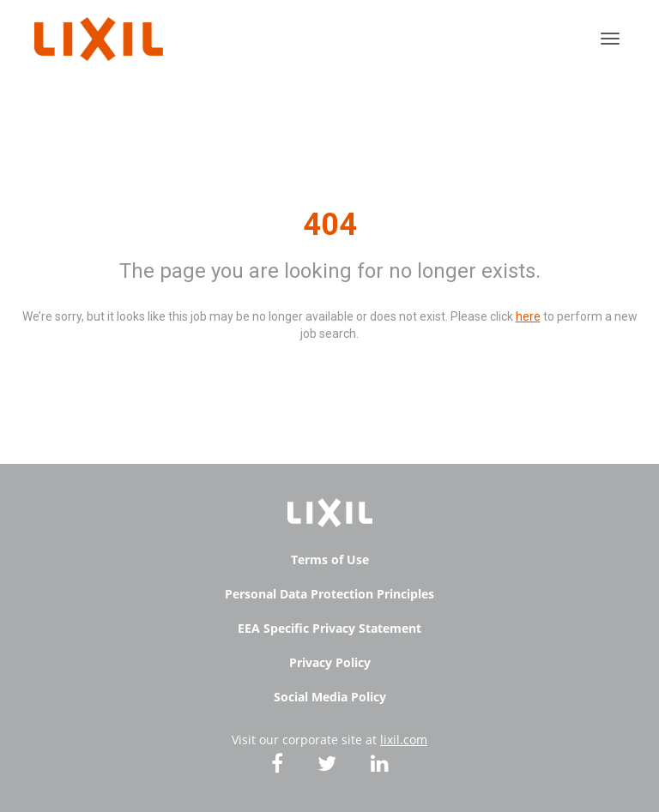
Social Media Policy (330, 697)
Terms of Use (330, 559)
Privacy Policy (330, 662)
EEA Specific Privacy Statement (329, 628)
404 (330, 225)
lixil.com (404, 740)
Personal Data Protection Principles (329, 594)
